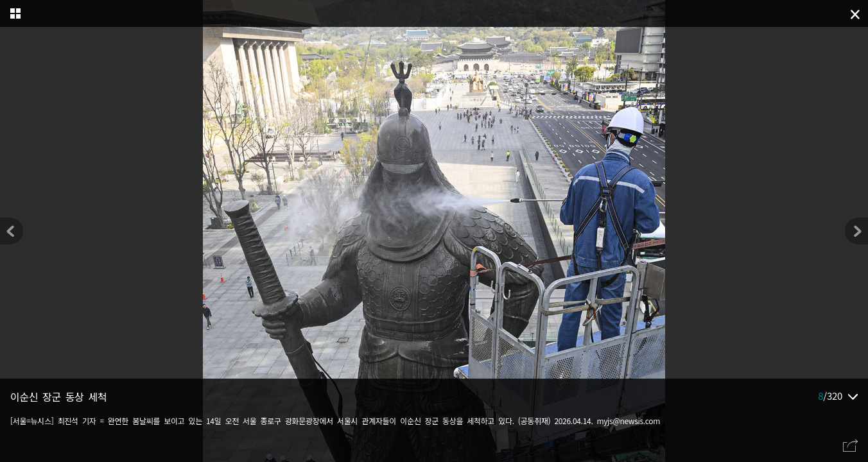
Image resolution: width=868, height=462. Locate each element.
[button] (856, 231)
